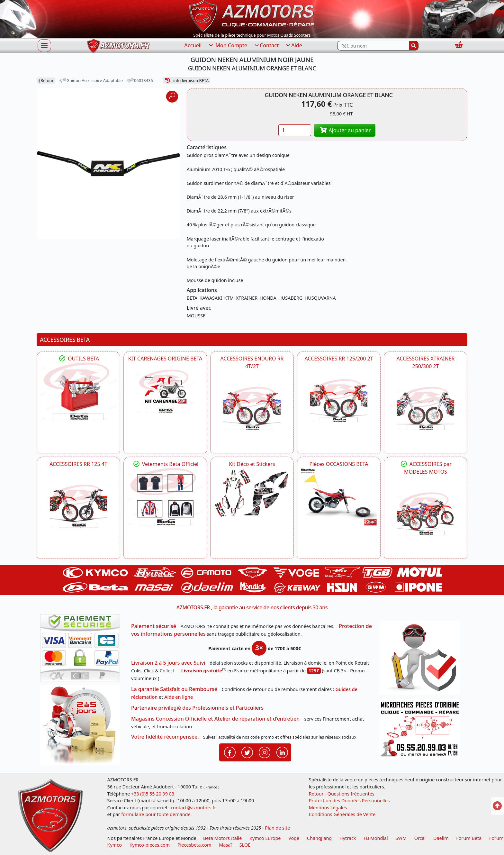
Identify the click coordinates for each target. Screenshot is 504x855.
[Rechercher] (414, 46)
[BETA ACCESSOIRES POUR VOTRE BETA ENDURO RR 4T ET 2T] (252, 408)
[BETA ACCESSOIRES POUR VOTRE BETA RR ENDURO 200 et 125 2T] (339, 401)
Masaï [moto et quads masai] (225, 845)
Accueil (193, 45)
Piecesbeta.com (194, 845)
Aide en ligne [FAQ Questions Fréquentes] (179, 697)
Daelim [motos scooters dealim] (441, 838)
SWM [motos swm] (401, 838)
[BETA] (426, 514)
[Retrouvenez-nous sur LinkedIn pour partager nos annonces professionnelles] (282, 752)
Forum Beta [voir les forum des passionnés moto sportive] (469, 838)
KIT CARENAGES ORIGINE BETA (165, 359)
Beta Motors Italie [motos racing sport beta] (222, 838)
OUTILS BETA (78, 359)
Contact (266, 46)
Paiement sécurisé (154, 626)
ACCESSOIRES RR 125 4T (78, 464)
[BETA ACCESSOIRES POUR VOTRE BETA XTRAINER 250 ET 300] (426, 408)
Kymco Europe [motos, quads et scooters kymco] (265, 838)
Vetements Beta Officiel (165, 464)
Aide (294, 46)
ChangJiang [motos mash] (319, 838)
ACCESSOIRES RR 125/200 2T (339, 359)
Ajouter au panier (345, 130)
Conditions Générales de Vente (342, 814)
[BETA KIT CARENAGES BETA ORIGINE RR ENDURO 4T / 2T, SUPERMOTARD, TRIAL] (165, 391)
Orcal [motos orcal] (420, 838)
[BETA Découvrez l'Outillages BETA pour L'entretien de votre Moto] (78, 391)
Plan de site (277, 828)
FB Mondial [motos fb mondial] (376, 838)
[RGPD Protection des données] (422, 660)
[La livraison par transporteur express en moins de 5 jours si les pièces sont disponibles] (82, 727)
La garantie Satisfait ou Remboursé (174, 689)
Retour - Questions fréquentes (342, 794)
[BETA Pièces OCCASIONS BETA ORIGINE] (339, 497)
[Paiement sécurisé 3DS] (82, 650)
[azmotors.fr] (118, 46)
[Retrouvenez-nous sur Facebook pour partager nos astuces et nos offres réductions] (230, 752)
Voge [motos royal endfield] (294, 838)
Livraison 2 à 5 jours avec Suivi (168, 663)
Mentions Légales (328, 808)
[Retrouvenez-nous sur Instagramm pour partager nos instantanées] (265, 752)
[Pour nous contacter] (422, 731)
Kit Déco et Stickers (252, 464)
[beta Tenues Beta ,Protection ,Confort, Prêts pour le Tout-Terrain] (165, 497)
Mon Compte (228, 46)
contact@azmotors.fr (193, 808)
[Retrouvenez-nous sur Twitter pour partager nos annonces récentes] (247, 752)
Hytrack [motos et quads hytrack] (348, 838)
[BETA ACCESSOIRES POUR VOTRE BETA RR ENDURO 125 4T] (78, 506)
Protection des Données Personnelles (349, 800)
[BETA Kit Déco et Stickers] (252, 493)
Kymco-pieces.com (150, 845)
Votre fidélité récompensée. (165, 737)
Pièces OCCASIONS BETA (339, 464)
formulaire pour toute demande (156, 814)
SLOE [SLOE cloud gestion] (245, 845)
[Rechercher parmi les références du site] (373, 46)
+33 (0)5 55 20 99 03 (153, 794)
